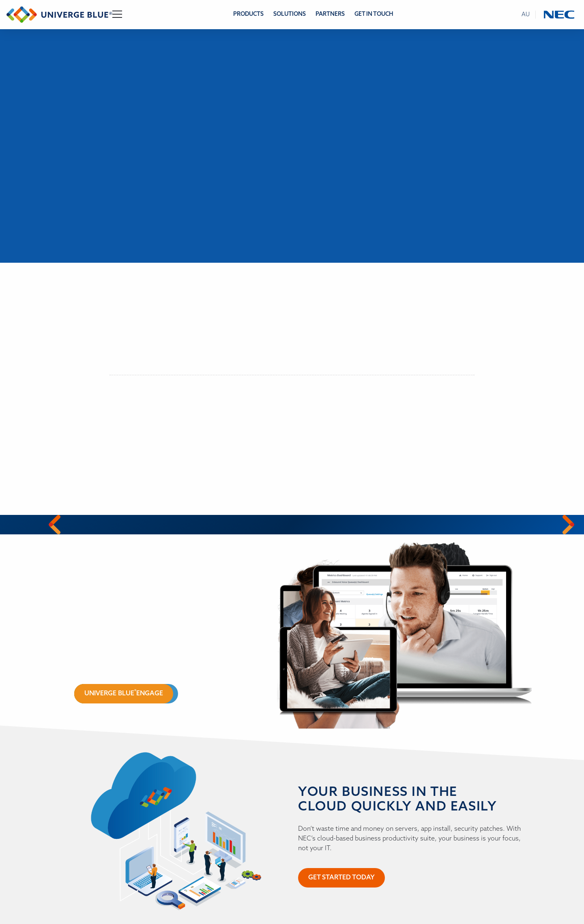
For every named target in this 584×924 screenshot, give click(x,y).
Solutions (290, 14)
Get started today (341, 878)
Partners (330, 14)
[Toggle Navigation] (117, 15)
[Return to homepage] (59, 15)
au (526, 15)
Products (248, 14)
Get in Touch (374, 14)
